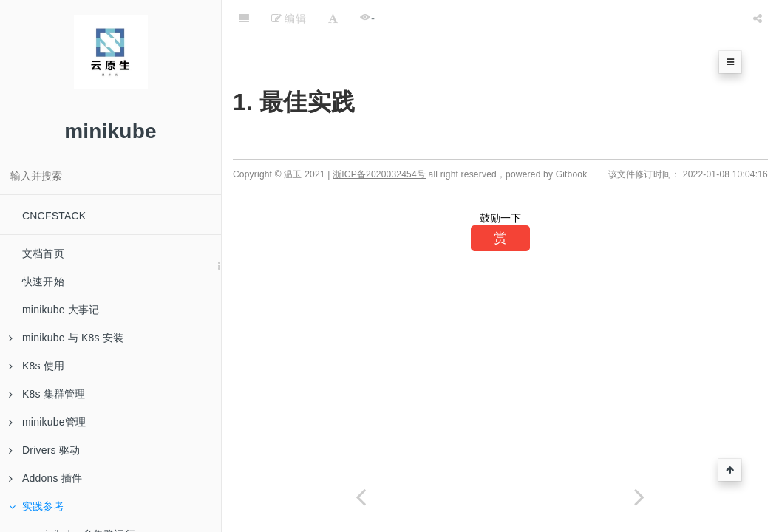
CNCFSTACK (54, 216)
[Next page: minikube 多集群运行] (640, 497)
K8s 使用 (37, 366)
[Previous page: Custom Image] (361, 497)
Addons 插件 (45, 478)
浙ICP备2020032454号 (379, 174)
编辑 (289, 18)
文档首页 (43, 253)
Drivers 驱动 (44, 450)
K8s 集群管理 (47, 394)
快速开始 (43, 282)
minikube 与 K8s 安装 (66, 338)
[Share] (758, 18)
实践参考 (37, 506)
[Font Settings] (333, 18)
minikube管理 (47, 422)
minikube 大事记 (61, 310)
